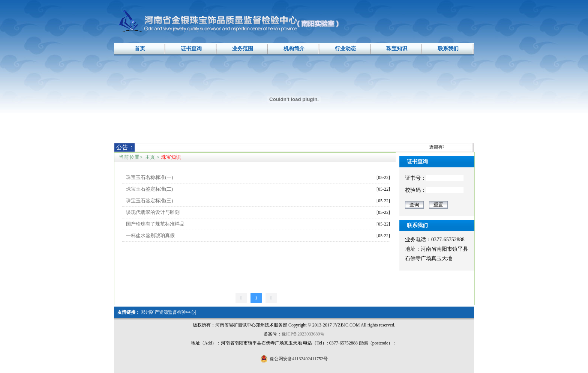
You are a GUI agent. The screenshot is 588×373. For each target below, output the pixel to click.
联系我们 (448, 49)
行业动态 (345, 49)
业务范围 (243, 49)
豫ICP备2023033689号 (303, 334)
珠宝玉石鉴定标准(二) (150, 189)
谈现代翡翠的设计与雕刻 (153, 212)
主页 (150, 157)
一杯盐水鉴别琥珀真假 (150, 235)
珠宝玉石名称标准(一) (150, 177)
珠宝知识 (397, 49)
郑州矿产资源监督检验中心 (168, 312)
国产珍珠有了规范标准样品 (155, 224)
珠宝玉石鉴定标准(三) (150, 201)
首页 (140, 49)
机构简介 (294, 49)
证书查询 (191, 49)
